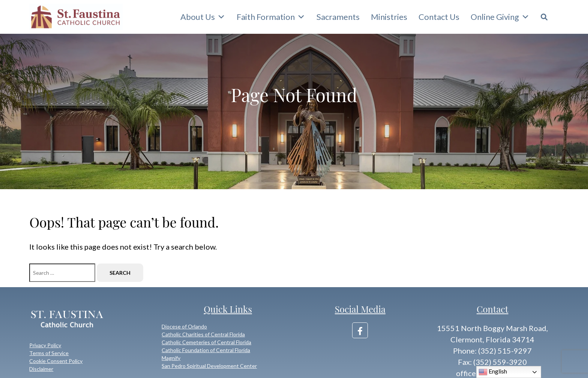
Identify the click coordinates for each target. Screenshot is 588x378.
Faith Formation (271, 17)
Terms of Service (49, 353)
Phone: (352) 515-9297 (492, 351)
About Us (203, 17)
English (493, 372)
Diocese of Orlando (184, 326)
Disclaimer (41, 369)
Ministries (389, 17)
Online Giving (500, 17)
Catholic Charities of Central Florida (203, 334)
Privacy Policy (45, 345)
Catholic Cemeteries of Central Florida (206, 342)
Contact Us (439, 17)
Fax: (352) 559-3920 (492, 362)
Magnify (171, 358)
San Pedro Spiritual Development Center (209, 366)
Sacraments (338, 17)
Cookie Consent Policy (56, 361)
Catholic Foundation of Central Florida (206, 350)
